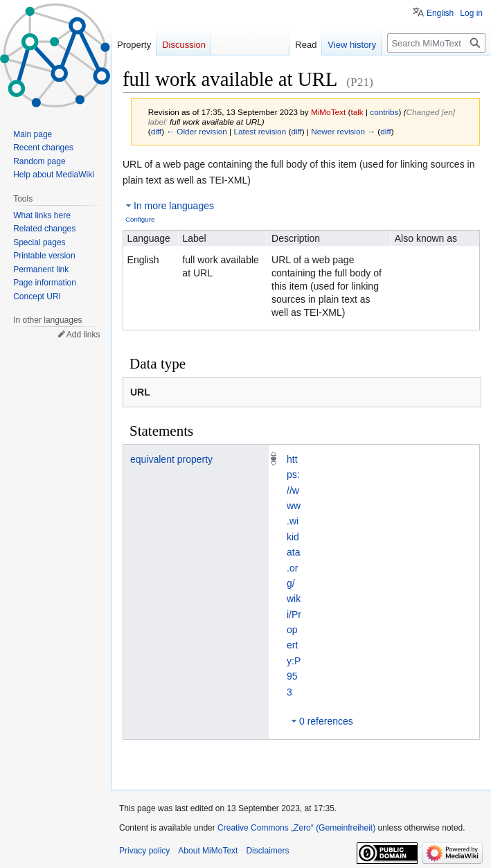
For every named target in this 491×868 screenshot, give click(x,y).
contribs (384, 112)
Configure (140, 219)
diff (156, 131)
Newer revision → (343, 131)
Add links (83, 335)
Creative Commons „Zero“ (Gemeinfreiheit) (296, 828)
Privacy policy (144, 851)
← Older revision (197, 131)
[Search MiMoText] (436, 43)
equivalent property (171, 459)
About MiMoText (208, 851)
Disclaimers (267, 851)
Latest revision (260, 131)
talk (357, 112)
